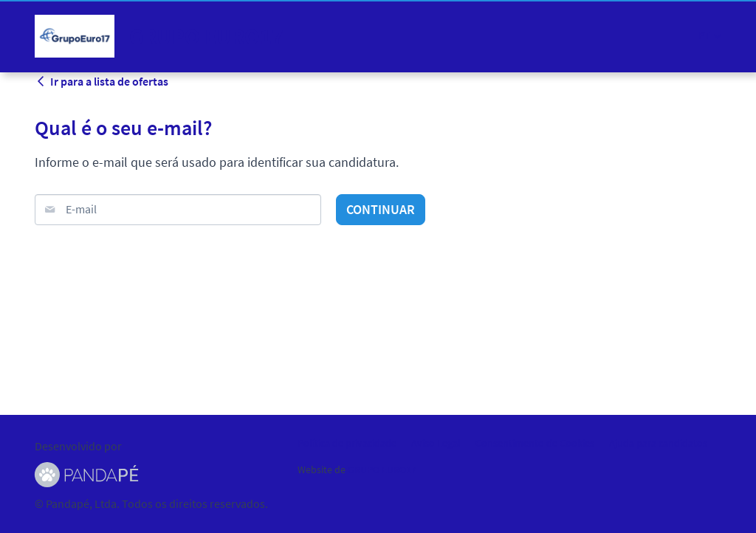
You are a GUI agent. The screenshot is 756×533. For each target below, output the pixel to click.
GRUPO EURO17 (382, 470)
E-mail (81, 209)
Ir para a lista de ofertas (102, 81)
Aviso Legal (436, 443)
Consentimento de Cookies (535, 443)
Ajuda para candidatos (658, 443)
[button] (710, 36)
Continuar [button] (381, 209)
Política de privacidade (347, 443)
